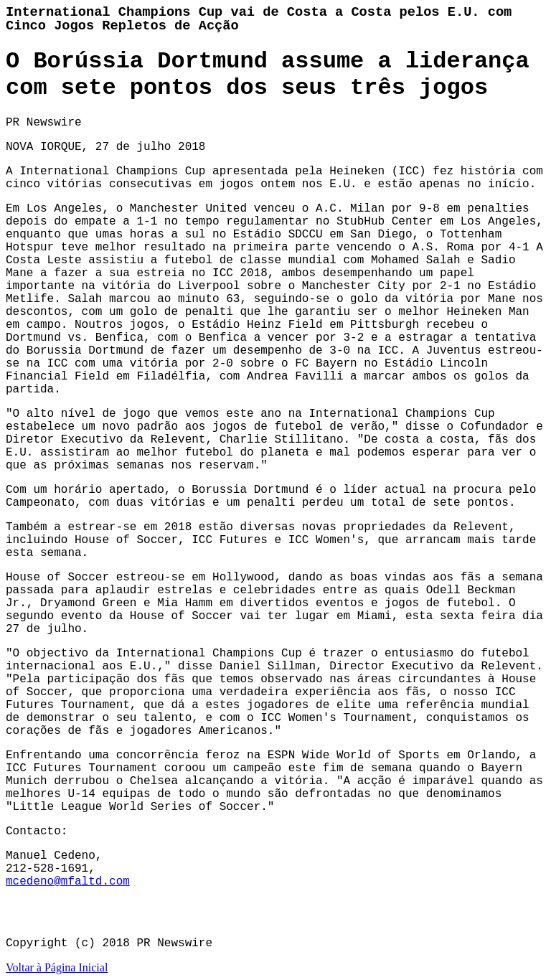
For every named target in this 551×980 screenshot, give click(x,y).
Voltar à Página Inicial (57, 967)
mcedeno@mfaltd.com (68, 882)
